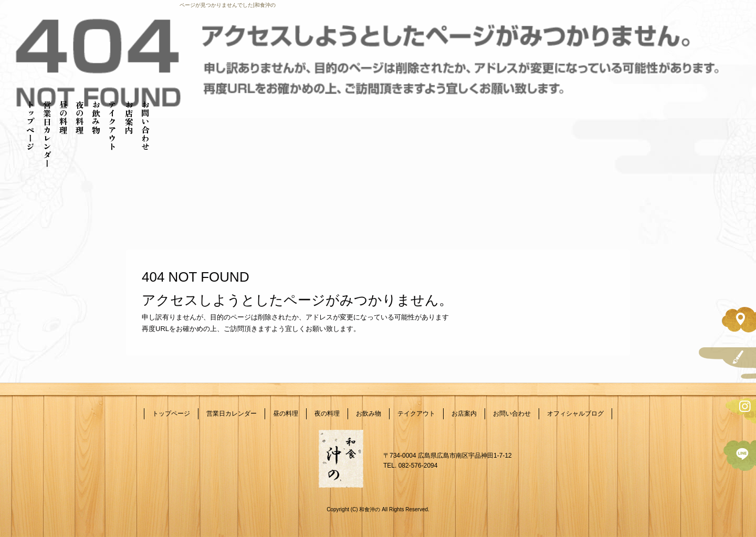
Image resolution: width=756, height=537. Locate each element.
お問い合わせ (145, 126)
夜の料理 (80, 117)
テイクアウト (112, 126)
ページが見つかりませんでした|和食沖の (228, 5)
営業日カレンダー (47, 134)
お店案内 (129, 117)
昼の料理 (64, 117)
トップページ (30, 126)
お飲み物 (96, 117)
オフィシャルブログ (575, 414)
